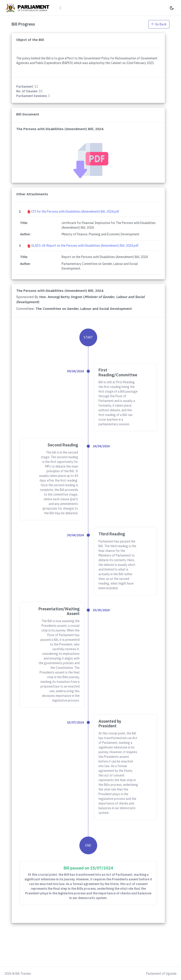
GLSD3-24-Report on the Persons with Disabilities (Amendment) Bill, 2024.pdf (85, 246)
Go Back (159, 24)
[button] (159, 24)
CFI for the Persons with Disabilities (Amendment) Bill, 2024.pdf (75, 212)
